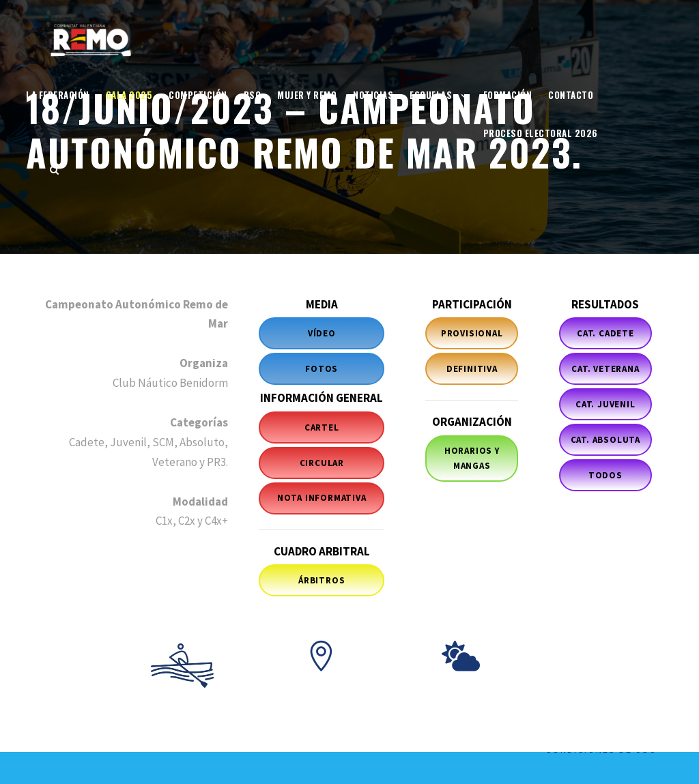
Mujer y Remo (307, 95)
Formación (508, 95)
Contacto (571, 95)
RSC (253, 95)
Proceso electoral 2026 (541, 133)
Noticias (373, 95)
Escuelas (431, 95)
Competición (198, 95)
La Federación (58, 95)
